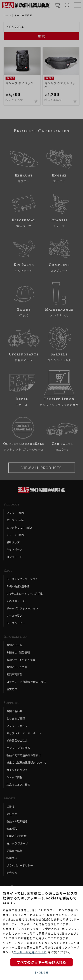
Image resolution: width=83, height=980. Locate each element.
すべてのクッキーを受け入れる (41, 962)
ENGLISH (41, 972)
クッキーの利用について (30, 952)
